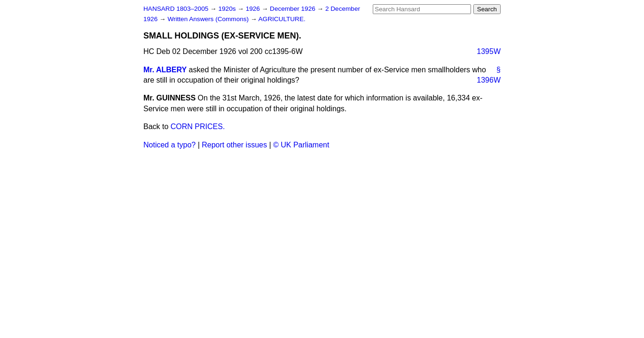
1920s (228, 9)
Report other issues (234, 145)
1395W (489, 51)
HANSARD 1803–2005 (176, 9)
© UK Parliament (301, 145)
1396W (489, 80)
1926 (254, 9)
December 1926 (294, 9)
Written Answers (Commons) (209, 19)
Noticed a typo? (169, 145)
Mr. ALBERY (165, 70)
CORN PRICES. (198, 127)
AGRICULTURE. (282, 19)
